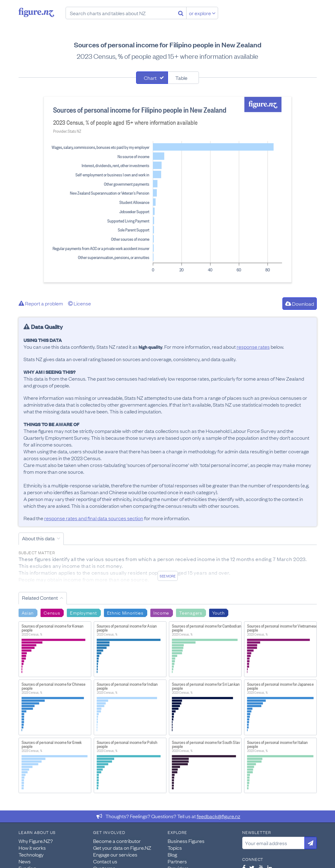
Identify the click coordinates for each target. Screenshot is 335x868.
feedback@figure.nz (219, 816)
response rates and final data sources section (94, 518)
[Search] (181, 13)
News (25, 861)
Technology (31, 854)
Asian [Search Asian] (28, 612)
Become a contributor (117, 841)
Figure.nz (36, 12)
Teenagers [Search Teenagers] (191, 612)
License (79, 303)
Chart (150, 78)
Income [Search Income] (161, 612)
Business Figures (186, 841)
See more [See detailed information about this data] (167, 576)
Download (300, 304)
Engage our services (115, 854)
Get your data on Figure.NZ (122, 848)
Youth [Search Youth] (219, 612)
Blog (172, 854)
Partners (177, 861)
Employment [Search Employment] (83, 612)
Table (181, 78)
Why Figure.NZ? (36, 841)
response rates (253, 347)
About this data (38, 538)
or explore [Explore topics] (202, 13)
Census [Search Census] (52, 612)
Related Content (40, 598)
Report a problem (41, 303)
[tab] (152, 78)
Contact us (105, 861)
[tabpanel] (168, 190)
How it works (32, 848)
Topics (175, 848)
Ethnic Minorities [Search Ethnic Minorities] (125, 612)
